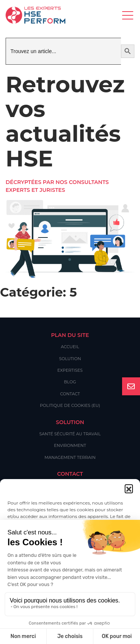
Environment (70, 445)
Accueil (70, 347)
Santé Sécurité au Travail (70, 434)
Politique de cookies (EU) (70, 405)
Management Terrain (70, 457)
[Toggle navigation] (128, 15)
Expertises (70, 370)
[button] (129, 488)
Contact (70, 394)
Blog (70, 382)
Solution (70, 359)
